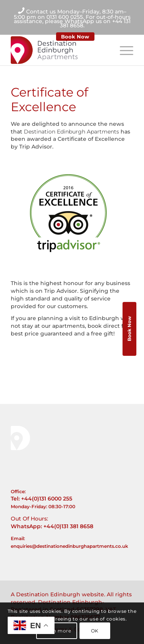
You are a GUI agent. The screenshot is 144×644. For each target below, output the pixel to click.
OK (95, 631)
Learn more (57, 631)
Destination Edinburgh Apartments (71, 132)
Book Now (75, 37)
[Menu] (123, 50)
